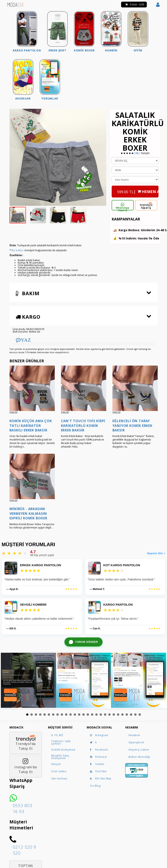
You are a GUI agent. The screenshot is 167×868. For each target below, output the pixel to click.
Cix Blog (95, 786)
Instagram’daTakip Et (26, 766)
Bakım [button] (28, 293)
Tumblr (97, 764)
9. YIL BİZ (57, 735)
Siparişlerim (136, 742)
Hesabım (134, 735)
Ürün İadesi (59, 771)
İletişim (56, 764)
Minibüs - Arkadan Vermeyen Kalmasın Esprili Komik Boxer (28, 513)
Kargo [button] (28, 317)
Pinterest (98, 757)
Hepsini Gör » (156, 553)
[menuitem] (27, 32)
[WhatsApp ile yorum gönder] (83, 642)
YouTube (98, 771)
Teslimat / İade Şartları (61, 742)
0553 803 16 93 (23, 808)
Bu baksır (18, 250)
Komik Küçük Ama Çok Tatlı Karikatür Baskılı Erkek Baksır (31, 426)
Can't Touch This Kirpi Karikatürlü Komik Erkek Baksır (83, 426)
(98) (137, 153)
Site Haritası (59, 779)
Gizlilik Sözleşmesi (63, 750)
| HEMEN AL (138, 191)
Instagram (99, 735)
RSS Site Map (101, 779)
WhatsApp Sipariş (123, 206)
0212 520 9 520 (25, 850)
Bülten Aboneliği (139, 757)
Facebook (99, 750)
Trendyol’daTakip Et (26, 743)
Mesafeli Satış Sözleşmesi (60, 757)
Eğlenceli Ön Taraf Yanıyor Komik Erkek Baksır (132, 426)
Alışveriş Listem (139, 750)
